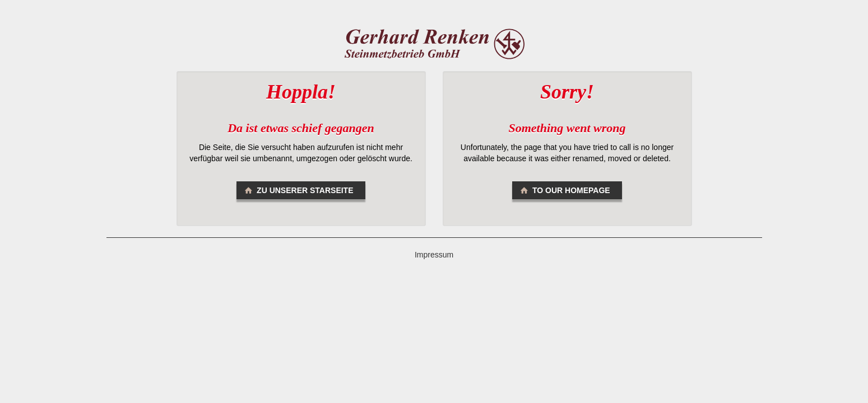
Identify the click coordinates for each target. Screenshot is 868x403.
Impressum (434, 255)
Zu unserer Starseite (298, 190)
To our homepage (564, 190)
